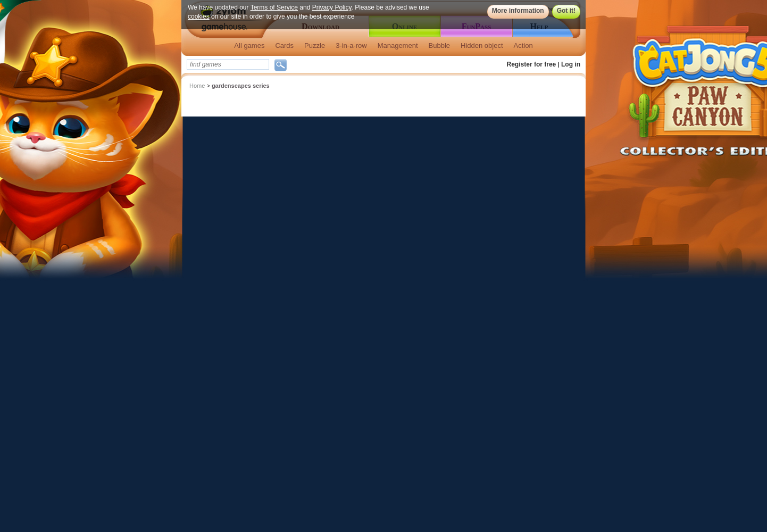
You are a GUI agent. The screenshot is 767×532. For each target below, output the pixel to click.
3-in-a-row (351, 45)
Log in (571, 64)
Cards (284, 45)
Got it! (566, 11)
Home (197, 86)
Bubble (439, 45)
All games (249, 45)
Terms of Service (274, 7)
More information (518, 11)
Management (398, 45)
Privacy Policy (332, 7)
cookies (199, 16)
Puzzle (315, 45)
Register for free (532, 64)
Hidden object (482, 45)
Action (523, 45)
